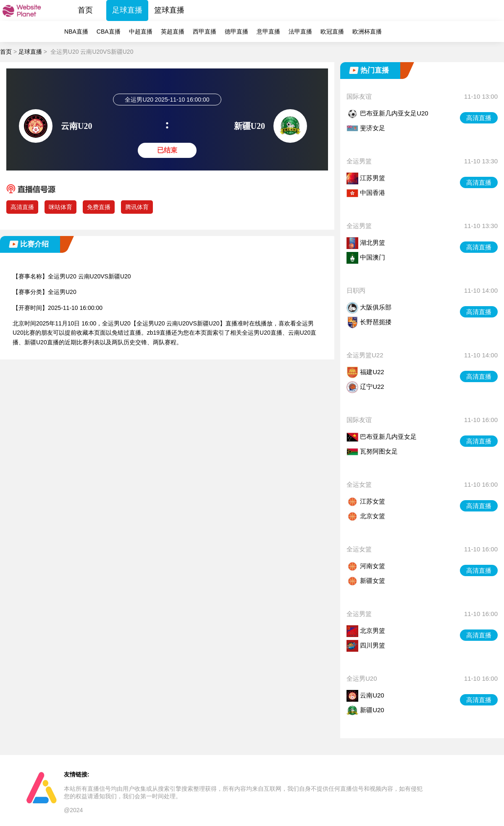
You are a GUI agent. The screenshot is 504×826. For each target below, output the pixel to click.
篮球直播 (169, 10)
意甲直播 (268, 31)
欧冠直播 (332, 31)
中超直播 (141, 31)
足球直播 (127, 10)
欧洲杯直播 (367, 31)
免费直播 (99, 207)
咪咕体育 (60, 207)
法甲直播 (300, 31)
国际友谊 (359, 96)
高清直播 (22, 207)
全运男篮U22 (365, 355)
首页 (85, 10)
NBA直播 (76, 31)
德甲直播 (236, 31)
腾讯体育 (137, 207)
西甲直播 (205, 31)
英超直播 (173, 31)
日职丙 (356, 290)
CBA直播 (109, 31)
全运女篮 (359, 484)
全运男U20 (362, 678)
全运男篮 (359, 161)
